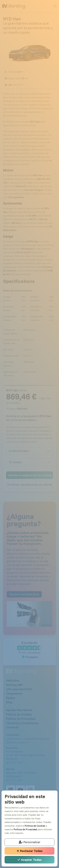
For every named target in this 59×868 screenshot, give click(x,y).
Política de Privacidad (25, 829)
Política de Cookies (35, 826)
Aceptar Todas (29, 860)
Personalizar (30, 842)
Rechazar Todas (30, 851)
